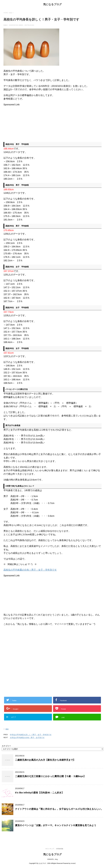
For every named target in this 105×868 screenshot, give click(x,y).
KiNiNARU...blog (53, 859)
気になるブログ (52, 5)
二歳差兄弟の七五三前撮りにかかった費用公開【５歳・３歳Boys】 (50, 776)
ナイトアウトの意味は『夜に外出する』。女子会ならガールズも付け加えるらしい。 (59, 809)
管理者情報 (60, 849)
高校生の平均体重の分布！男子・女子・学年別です (30, 570)
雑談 (7, 729)
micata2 (73, 863)
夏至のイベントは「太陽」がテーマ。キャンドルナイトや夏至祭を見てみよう (56, 825)
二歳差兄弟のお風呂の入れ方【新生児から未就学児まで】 (45, 760)
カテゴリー (6, 746)
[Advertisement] (23, 123)
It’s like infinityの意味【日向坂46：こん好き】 (39, 793)
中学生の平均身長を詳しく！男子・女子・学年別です (31, 735)
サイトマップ (50, 849)
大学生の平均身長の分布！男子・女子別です (27, 738)
